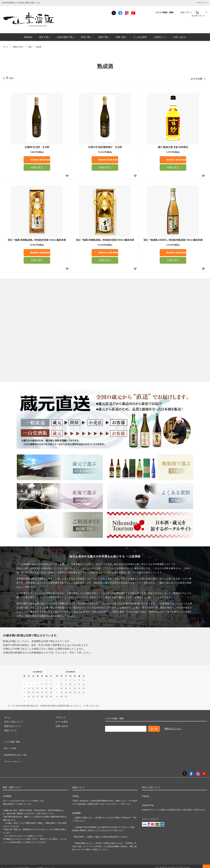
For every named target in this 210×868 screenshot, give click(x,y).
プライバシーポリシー (13, 752)
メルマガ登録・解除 (166, 12)
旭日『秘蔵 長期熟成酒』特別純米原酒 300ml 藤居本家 (105, 239)
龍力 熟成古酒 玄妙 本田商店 (173, 146)
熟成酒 (39, 47)
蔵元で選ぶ (45, 37)
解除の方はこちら (173, 727)
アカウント (201, 2)
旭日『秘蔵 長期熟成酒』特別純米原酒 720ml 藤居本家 (37, 239)
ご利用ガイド (160, 37)
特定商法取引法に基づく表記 (16, 748)
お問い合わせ (180, 37)
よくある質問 (140, 37)
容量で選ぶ (121, 37)
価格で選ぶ (104, 37)
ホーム (6, 47)
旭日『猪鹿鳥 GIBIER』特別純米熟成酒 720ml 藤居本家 (173, 239)
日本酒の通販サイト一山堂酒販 (31, 858)
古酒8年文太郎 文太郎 (37, 146)
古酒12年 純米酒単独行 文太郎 (105, 146)
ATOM (12, 744)
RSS (5, 744)
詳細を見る (37, 166)
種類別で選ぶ (18, 47)
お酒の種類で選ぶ (66, 37)
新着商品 (28, 37)
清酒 (30, 47)
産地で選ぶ (86, 37)
